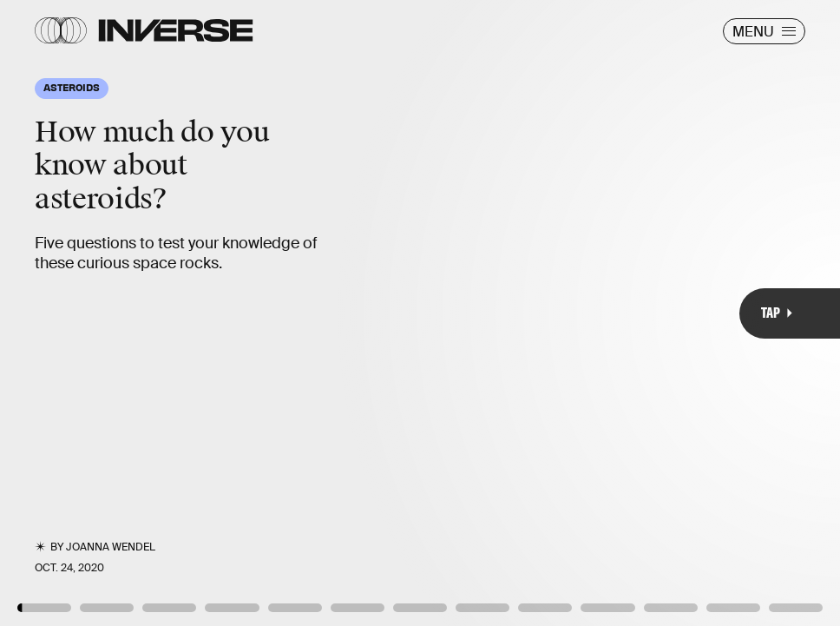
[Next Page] (558, 313)
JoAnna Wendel (111, 547)
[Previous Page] (138, 313)
